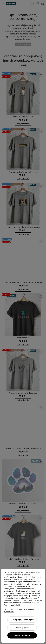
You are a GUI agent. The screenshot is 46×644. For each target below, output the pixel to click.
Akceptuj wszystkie (22, 635)
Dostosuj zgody (22, 627)
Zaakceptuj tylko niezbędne (22, 619)
